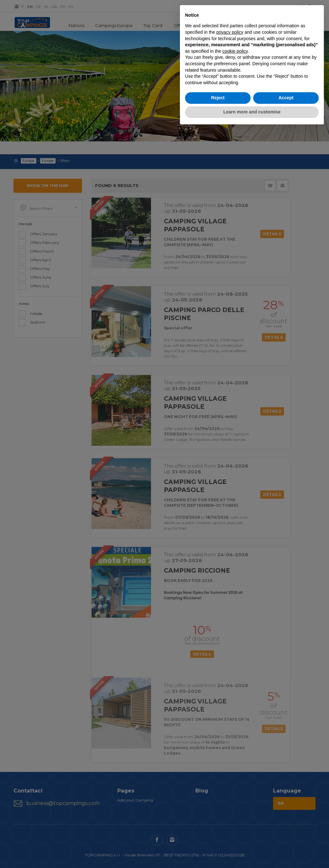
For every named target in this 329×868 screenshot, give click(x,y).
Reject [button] (218, 98)
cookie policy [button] (235, 51)
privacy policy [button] (230, 32)
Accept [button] (286, 98)
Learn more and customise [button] (252, 112)
